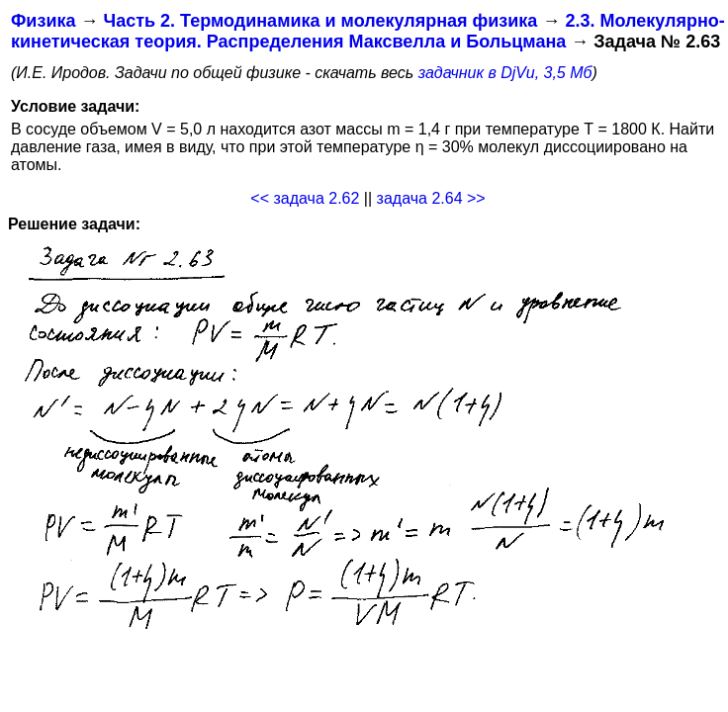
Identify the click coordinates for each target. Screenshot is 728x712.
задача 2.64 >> (431, 198)
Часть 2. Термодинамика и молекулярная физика (320, 21)
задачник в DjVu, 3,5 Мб (505, 73)
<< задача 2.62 (305, 198)
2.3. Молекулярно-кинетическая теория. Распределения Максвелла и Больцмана (368, 31)
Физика (43, 21)
